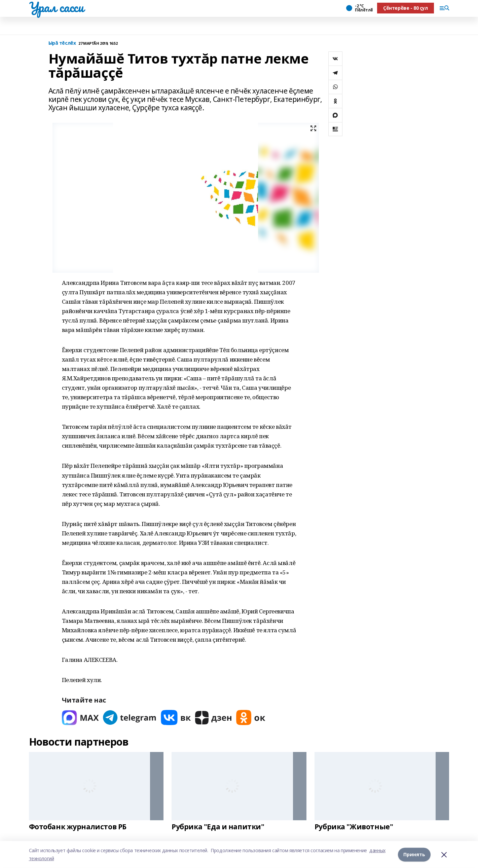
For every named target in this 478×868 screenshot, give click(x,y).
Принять (414, 854)
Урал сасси (56, 7)
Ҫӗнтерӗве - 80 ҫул (405, 8)
